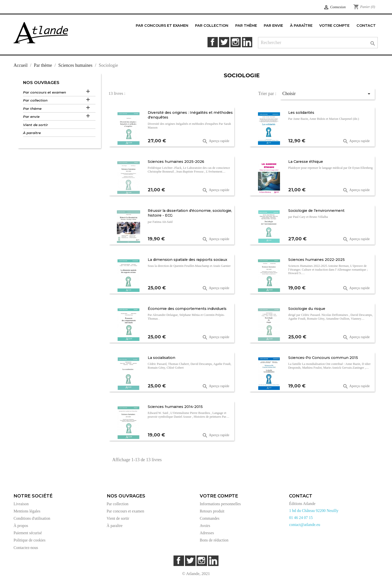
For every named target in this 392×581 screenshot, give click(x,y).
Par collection (35, 100)
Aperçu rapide (216, 141)
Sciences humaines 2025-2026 (176, 162)
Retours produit (212, 511)
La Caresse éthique (306, 162)
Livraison (21, 504)
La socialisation (161, 358)
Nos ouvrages (41, 83)
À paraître (32, 133)
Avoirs (205, 526)
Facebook (213, 42)
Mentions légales (27, 511)
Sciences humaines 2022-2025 (316, 260)
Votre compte (219, 496)
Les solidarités (301, 113)
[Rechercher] (318, 43)
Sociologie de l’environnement (316, 211)
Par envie (31, 117)
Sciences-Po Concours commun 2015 (323, 358)
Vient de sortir (35, 125)
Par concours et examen (44, 92)
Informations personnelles (220, 504)
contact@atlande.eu (304, 525)
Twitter (224, 42)
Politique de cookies (29, 540)
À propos (21, 526)
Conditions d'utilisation (32, 518)
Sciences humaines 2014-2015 (175, 407)
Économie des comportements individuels (187, 309)
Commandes (210, 518)
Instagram (236, 42)
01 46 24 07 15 (301, 518)
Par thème (32, 109)
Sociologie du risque (307, 309)
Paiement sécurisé (28, 533)
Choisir (327, 94)
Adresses (207, 533)
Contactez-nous (26, 548)
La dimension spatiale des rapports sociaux (187, 260)
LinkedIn (247, 42)
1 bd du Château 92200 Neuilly (314, 511)
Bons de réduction (214, 540)
